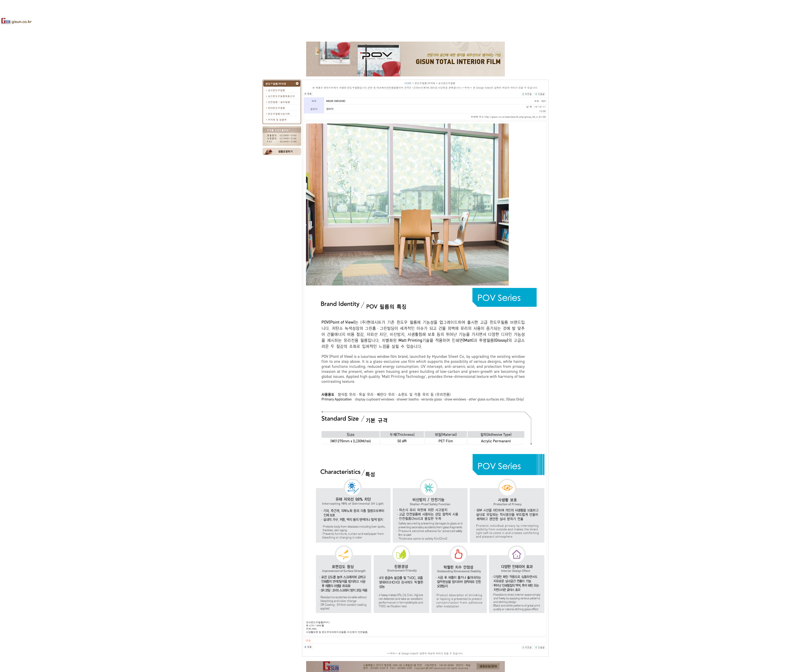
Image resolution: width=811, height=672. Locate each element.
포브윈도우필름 (277, 90)
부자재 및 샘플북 (277, 120)
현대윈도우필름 (277, 108)
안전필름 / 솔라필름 (279, 102)
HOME (408, 83)
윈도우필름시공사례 (279, 114)
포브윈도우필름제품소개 (281, 96)
